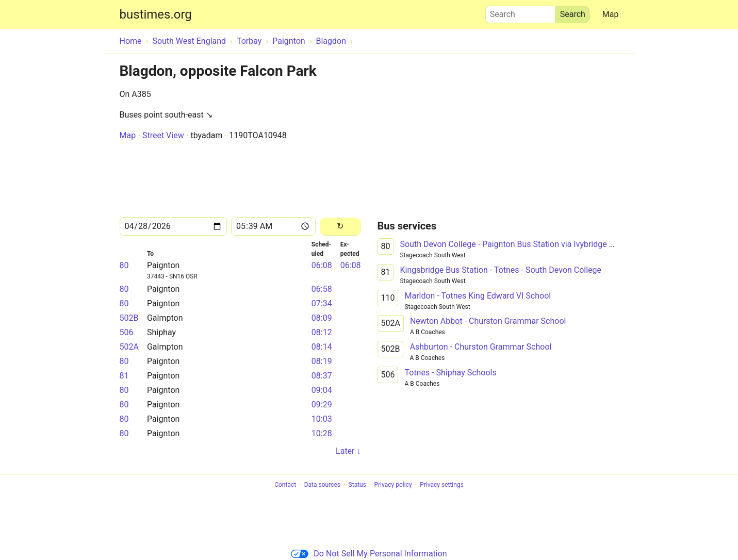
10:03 (322, 419)
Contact (285, 485)
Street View (163, 135)
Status (357, 485)
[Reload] (340, 227)
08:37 (322, 376)
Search (520, 12)
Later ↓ (348, 451)
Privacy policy (393, 485)
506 (127, 332)
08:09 (322, 318)
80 (124, 265)
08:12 (322, 332)
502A (129, 347)
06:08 (322, 265)
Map (611, 14)
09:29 (322, 405)
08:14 (322, 347)
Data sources (322, 485)
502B (129, 318)
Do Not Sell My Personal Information (369, 554)
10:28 (322, 433)
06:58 (322, 289)
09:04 (322, 390)
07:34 (322, 303)
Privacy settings (442, 485)
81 (124, 376)
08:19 (322, 361)
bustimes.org (156, 14)
